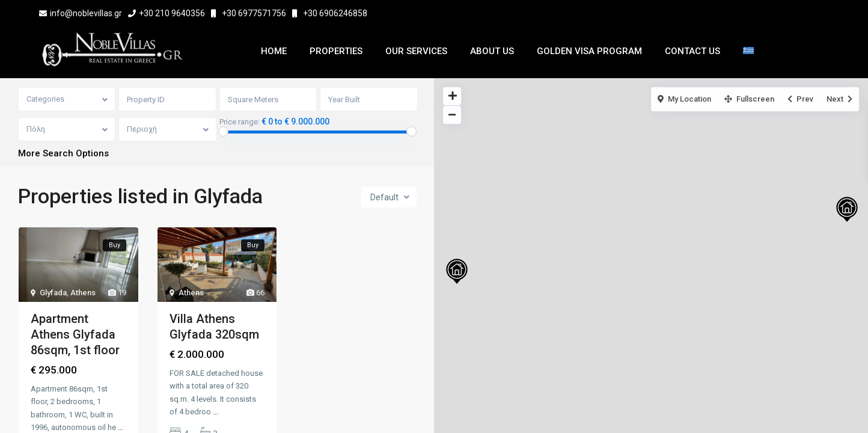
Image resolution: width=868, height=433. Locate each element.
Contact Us (692, 51)
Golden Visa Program (589, 51)
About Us (492, 51)
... (121, 428)
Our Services (416, 51)
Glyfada (53, 293)
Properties (336, 51)
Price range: (240, 122)
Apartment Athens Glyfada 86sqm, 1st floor (75, 335)
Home (274, 51)
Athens (83, 293)
